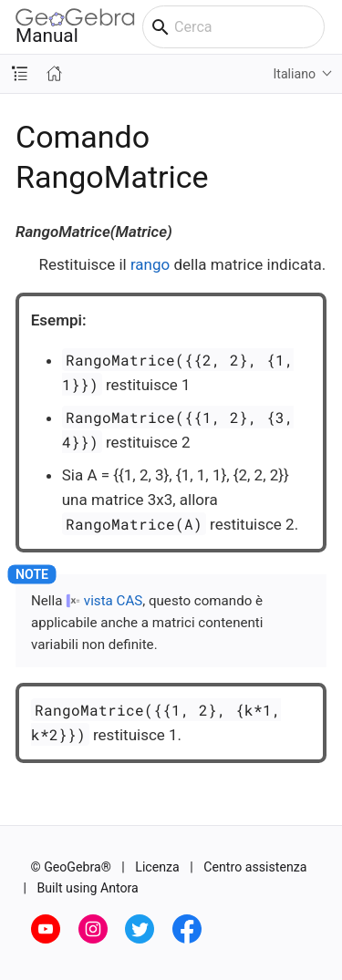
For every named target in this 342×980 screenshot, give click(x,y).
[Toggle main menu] (333, 27)
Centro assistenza (255, 867)
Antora (119, 888)
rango (150, 264)
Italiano (294, 74)
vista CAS (113, 601)
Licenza (157, 867)
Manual (75, 27)
